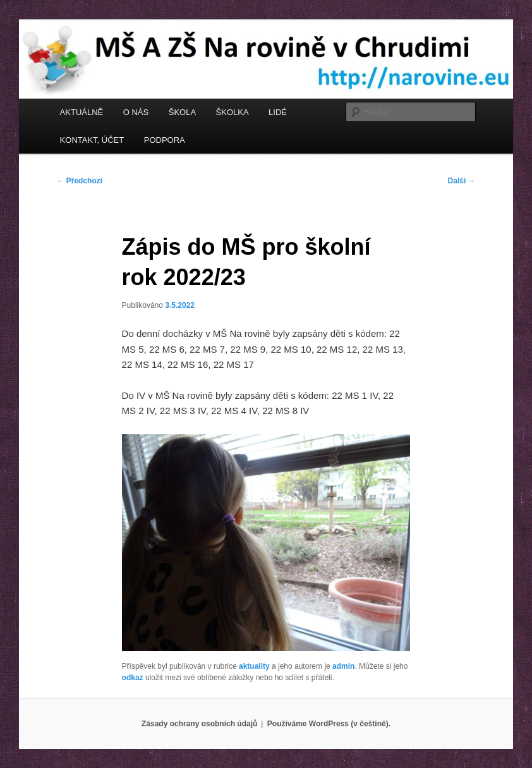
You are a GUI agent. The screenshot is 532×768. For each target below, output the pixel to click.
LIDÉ (278, 112)
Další (462, 181)
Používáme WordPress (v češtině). (329, 724)
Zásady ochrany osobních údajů (199, 724)
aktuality (254, 666)
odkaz (133, 678)
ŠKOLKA (233, 112)
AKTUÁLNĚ (82, 112)
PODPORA (165, 140)
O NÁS (136, 112)
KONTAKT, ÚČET (92, 140)
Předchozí (79, 181)
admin (343, 666)
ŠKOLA (182, 112)
